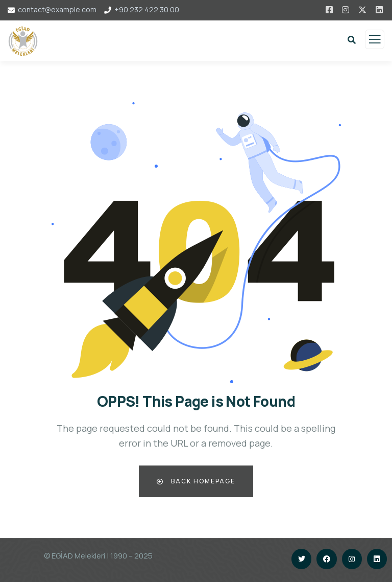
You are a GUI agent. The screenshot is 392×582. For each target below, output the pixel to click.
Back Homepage (196, 481)
